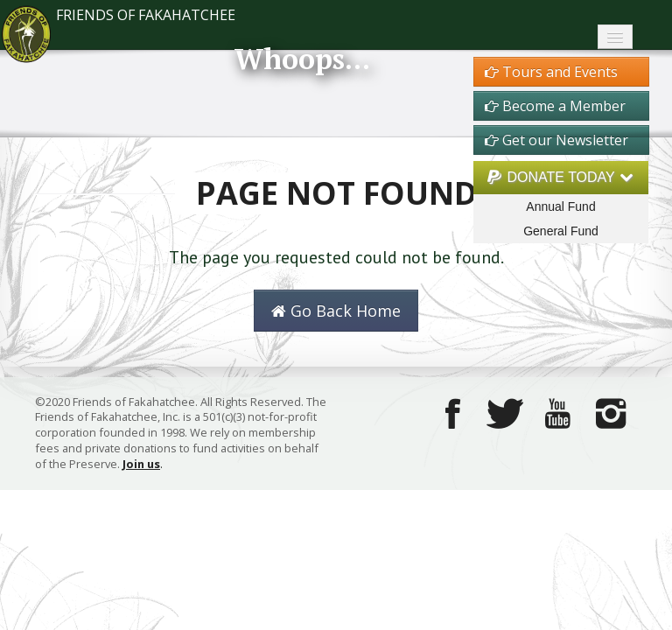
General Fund (561, 231)
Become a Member (555, 106)
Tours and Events (551, 72)
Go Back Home (336, 311)
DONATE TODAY (561, 177)
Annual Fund (560, 206)
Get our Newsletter (556, 140)
